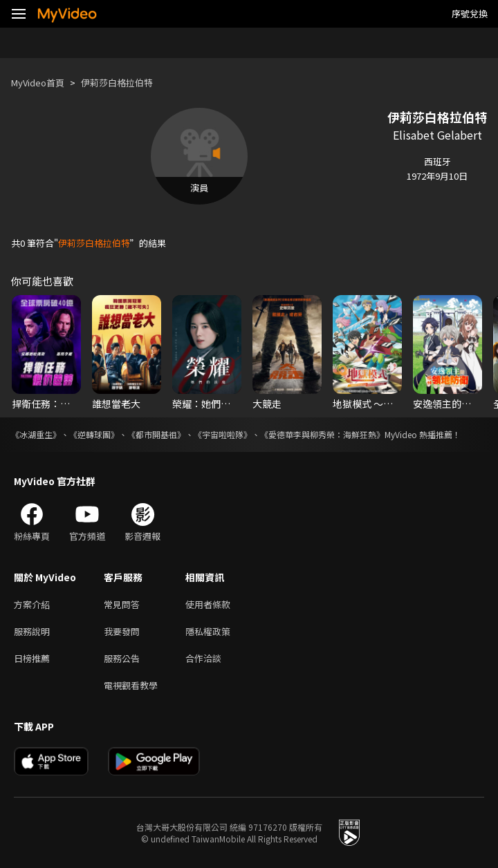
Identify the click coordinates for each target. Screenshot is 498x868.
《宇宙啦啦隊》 (223, 434)
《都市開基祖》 (156, 434)
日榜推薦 (32, 658)
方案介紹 (32, 604)
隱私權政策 (208, 631)
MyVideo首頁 (38, 83)
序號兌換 (470, 13)
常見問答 (122, 604)
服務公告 (122, 658)
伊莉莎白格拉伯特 (117, 83)
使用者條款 (208, 604)
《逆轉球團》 (94, 434)
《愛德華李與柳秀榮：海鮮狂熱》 (322, 434)
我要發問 (122, 631)
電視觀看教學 (131, 685)
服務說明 (32, 631)
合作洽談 (203, 658)
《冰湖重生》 (36, 434)
